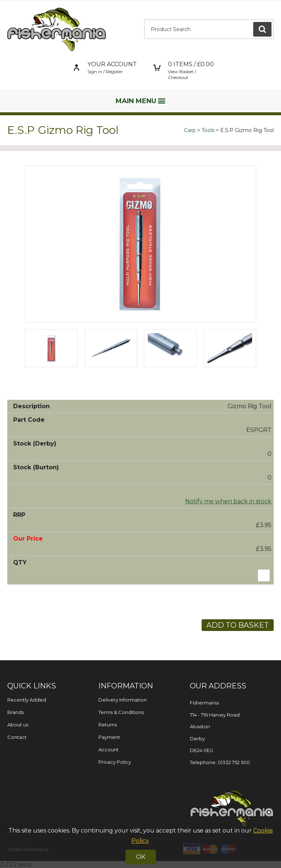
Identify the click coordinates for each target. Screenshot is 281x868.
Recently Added (27, 700)
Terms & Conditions (121, 712)
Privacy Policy (115, 762)
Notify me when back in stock (228, 501)
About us (18, 725)
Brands (16, 712)
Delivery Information (123, 700)
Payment (109, 737)
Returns (108, 725)
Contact (17, 737)
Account (108, 749)
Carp (190, 130)
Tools (208, 130)
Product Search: (144, 20)
